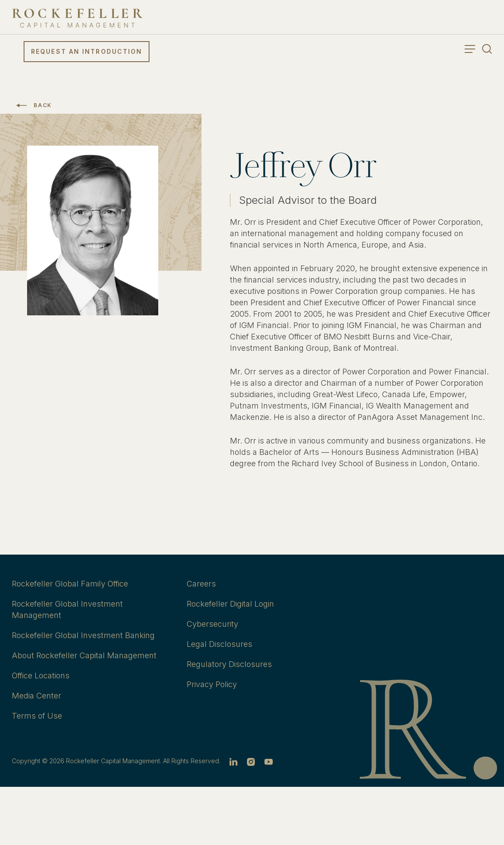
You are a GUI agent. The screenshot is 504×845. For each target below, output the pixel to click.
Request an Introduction (87, 51)
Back (43, 105)
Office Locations (41, 676)
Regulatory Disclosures (229, 664)
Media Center (36, 696)
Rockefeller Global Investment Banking (83, 635)
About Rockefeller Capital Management (84, 655)
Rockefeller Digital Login (230, 604)
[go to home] (77, 18)
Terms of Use (37, 716)
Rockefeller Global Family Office (70, 584)
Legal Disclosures (219, 644)
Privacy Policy (212, 684)
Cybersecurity (212, 624)
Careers (201, 584)
